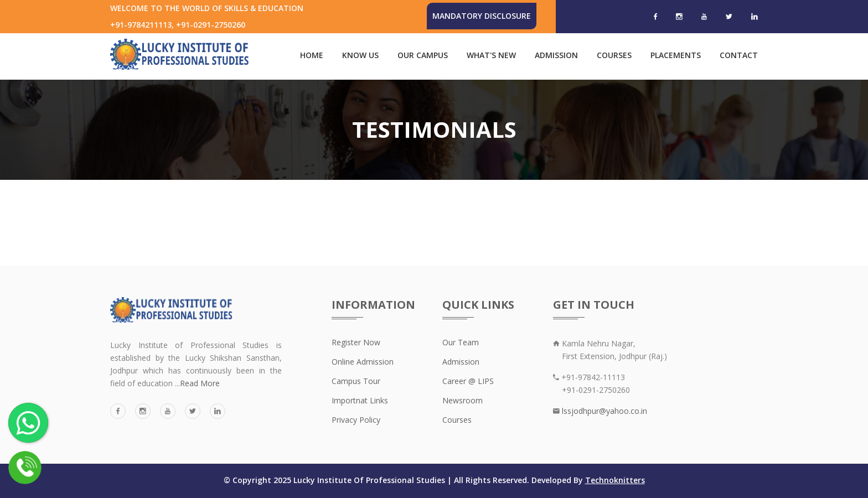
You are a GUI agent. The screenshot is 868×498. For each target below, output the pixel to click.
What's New (491, 55)
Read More (200, 383)
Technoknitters (615, 480)
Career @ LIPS (468, 381)
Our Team (461, 342)
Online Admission (363, 362)
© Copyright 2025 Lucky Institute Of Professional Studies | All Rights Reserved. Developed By (404, 480)
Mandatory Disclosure (482, 16)
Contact (739, 55)
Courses (614, 55)
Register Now (356, 342)
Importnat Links (360, 400)
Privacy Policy (356, 420)
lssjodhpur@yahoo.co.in (603, 411)
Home (312, 55)
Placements (676, 55)
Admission (556, 55)
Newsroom (463, 400)
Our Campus (423, 55)
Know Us (360, 55)
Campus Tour (356, 381)
